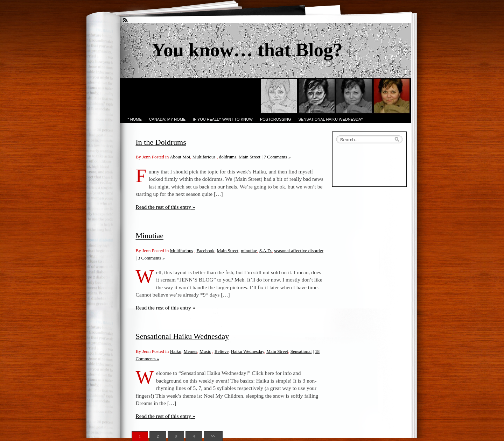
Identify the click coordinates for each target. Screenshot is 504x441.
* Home (135, 119)
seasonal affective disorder (299, 251)
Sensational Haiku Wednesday (331, 119)
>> (213, 436)
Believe (222, 351)
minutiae (249, 251)
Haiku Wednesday (248, 351)
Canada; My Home (167, 119)
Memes (191, 351)
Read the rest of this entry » (166, 207)
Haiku (176, 351)
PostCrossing (276, 119)
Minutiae (150, 236)
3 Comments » (151, 258)
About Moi (180, 157)
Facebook (206, 251)
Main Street (250, 157)
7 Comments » (277, 157)
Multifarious (204, 157)
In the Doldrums (161, 142)
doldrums (228, 157)
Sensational (301, 351)
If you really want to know (223, 119)
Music (205, 351)
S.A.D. (266, 251)
